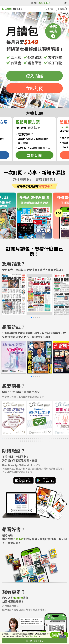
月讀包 (41, 3)
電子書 (34, 3)
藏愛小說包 (18, 9)
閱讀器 (47, 3)
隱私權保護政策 (33, 636)
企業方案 (50, 9)
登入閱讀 (35, 76)
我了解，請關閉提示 (35, 641)
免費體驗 (61, 9)
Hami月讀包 (7, 9)
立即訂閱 (35, 88)
